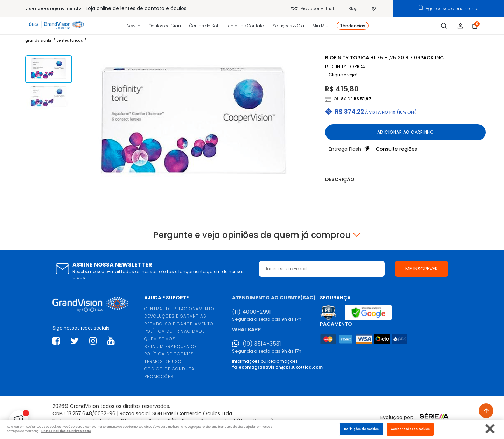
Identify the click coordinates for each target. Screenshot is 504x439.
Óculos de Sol (204, 26)
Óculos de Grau (165, 26)
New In (134, 26)
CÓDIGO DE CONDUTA (169, 369)
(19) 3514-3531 (262, 344)
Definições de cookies (361, 429)
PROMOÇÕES (159, 377)
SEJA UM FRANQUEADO (170, 346)
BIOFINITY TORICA (345, 67)
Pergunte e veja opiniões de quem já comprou (252, 235)
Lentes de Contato (245, 26)
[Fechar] (490, 429)
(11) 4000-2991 (251, 312)
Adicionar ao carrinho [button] (406, 132)
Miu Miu (320, 26)
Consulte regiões (397, 149)
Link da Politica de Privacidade (66, 431)
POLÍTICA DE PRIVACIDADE (174, 331)
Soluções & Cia (288, 26)
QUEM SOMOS (160, 339)
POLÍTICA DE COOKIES (169, 354)
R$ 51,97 (362, 99)
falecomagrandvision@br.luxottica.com (277, 367)
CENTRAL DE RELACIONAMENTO (179, 309)
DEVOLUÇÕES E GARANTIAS (175, 316)
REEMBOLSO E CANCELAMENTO (179, 324)
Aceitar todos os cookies (410, 429)
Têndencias (353, 26)
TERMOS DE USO (163, 362)
